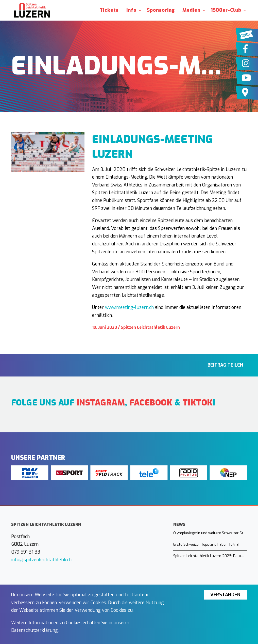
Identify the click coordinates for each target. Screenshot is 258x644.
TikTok (198, 403)
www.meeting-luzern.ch (129, 307)
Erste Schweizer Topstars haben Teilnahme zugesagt (210, 545)
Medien (191, 10)
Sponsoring (161, 10)
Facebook (151, 403)
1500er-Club (226, 10)
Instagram (101, 403)
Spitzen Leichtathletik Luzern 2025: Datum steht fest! (210, 556)
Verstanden (225, 595)
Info (131, 10)
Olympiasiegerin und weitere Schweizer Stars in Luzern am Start (210, 533)
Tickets (109, 10)
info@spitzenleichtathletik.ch (41, 560)
